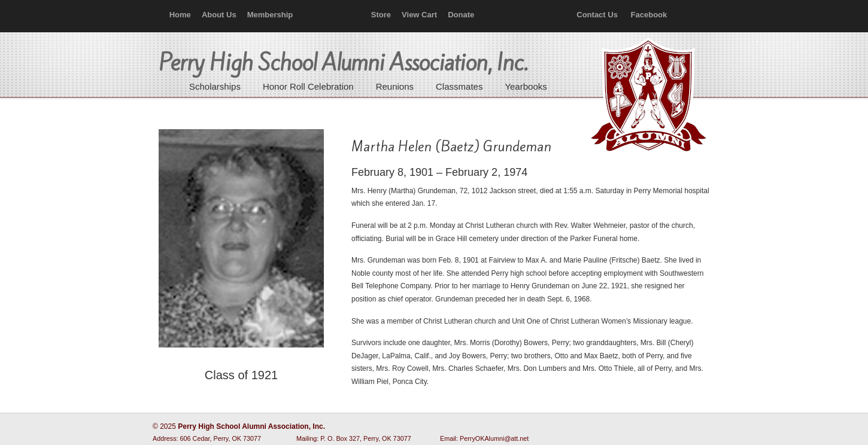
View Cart (419, 15)
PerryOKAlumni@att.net (494, 438)
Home (180, 15)
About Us (219, 15)
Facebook (649, 15)
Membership (270, 15)
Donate (461, 15)
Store (381, 15)
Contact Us (597, 15)
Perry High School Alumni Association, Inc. (647, 96)
